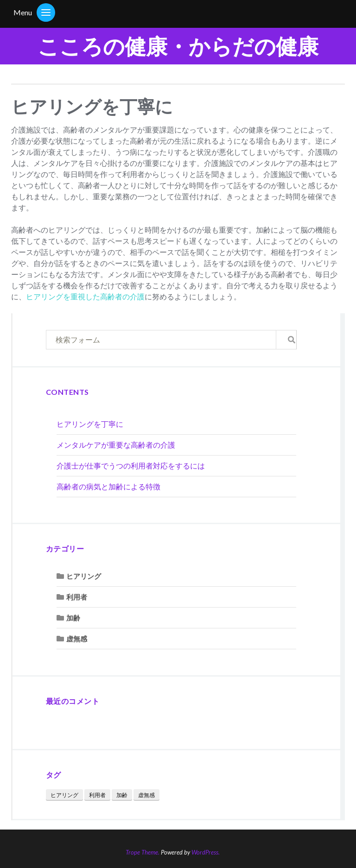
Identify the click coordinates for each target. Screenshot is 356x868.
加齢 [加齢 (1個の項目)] (122, 795)
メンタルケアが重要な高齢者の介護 (116, 445)
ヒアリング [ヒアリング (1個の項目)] (64, 795)
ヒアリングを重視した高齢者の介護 (85, 296)
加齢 (73, 618)
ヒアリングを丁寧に (90, 424)
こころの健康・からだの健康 (178, 46)
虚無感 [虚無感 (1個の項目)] (146, 795)
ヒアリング (84, 576)
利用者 (77, 597)
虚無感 (77, 639)
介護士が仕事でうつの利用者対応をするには (131, 466)
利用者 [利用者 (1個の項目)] (97, 795)
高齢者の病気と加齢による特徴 (108, 486)
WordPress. (206, 852)
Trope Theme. (143, 852)
